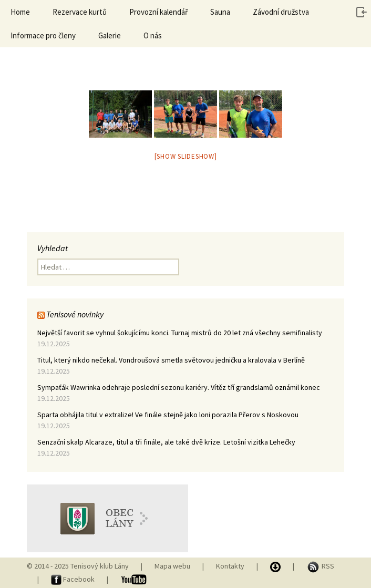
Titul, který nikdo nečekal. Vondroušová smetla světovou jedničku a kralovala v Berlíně (171, 360)
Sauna (220, 12)
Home (20, 12)
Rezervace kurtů (80, 12)
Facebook (74, 579)
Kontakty (230, 566)
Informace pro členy (43, 35)
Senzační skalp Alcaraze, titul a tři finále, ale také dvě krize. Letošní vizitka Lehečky (166, 442)
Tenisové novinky (75, 314)
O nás (153, 35)
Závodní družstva (281, 12)
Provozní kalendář (158, 12)
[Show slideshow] (186, 156)
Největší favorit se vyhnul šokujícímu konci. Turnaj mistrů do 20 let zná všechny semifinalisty (180, 333)
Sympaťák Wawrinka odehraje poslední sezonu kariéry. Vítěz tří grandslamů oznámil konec (179, 387)
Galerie (110, 35)
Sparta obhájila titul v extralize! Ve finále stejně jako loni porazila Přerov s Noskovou (168, 415)
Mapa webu (172, 566)
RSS (320, 566)
